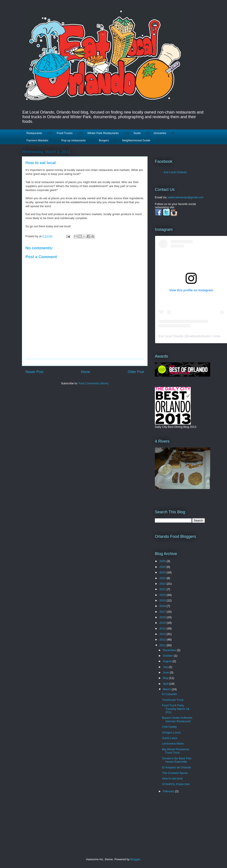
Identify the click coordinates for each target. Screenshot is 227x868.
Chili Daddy (169, 727)
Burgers (104, 140)
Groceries (160, 133)
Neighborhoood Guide (136, 140)
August (168, 661)
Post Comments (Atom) (93, 383)
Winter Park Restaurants (103, 133)
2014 (163, 628)
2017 (163, 612)
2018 (163, 606)
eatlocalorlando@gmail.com (186, 197)
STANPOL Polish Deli (176, 784)
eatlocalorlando (199, 336)
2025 (163, 567)
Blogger (135, 859)
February (169, 791)
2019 (163, 600)
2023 (163, 578)
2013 (163, 634)
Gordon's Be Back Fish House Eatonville (177, 760)
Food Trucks (65, 133)
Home (86, 372)
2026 (163, 561)
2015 (163, 623)
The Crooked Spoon (175, 773)
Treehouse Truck (173, 700)
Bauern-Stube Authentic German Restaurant (177, 719)
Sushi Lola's (170, 738)
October (168, 656)
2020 (163, 595)
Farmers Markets (37, 140)
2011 (163, 645)
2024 (163, 572)
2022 (163, 584)
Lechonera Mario (173, 744)
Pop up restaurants (73, 140)
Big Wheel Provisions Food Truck (176, 751)
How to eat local (41, 163)
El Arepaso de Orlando (176, 767)
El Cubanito (169, 694)
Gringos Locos (171, 732)
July (166, 667)
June (166, 672)
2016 (163, 617)
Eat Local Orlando (175, 172)
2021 (163, 589)
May (166, 678)
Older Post (136, 372)
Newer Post (34, 372)
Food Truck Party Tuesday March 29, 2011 (176, 709)
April (166, 684)
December (170, 650)
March (167, 689)
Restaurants (34, 133)
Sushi (137, 133)
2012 (163, 640)
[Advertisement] (169, 819)
